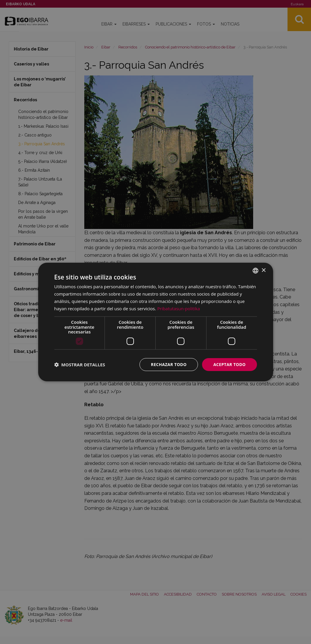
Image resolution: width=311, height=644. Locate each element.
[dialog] (156, 322)
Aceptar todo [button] (229, 364)
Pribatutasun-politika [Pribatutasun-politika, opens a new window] (179, 308)
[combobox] (255, 271)
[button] (80, 365)
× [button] (264, 270)
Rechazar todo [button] (168, 364)
